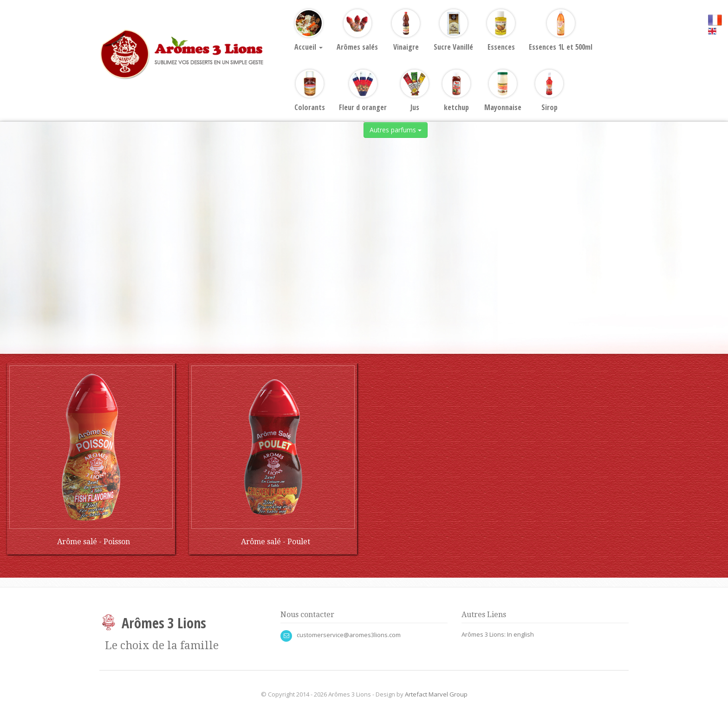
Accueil (309, 31)
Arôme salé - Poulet (276, 542)
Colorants (310, 91)
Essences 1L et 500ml (561, 31)
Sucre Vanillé (453, 31)
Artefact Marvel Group (436, 694)
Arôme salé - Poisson (94, 542)
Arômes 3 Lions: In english (498, 634)
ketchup (456, 91)
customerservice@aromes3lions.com (349, 635)
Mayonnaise (503, 91)
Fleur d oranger (363, 91)
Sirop (549, 91)
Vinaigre (406, 31)
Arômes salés (357, 31)
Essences (501, 31)
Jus (415, 91)
